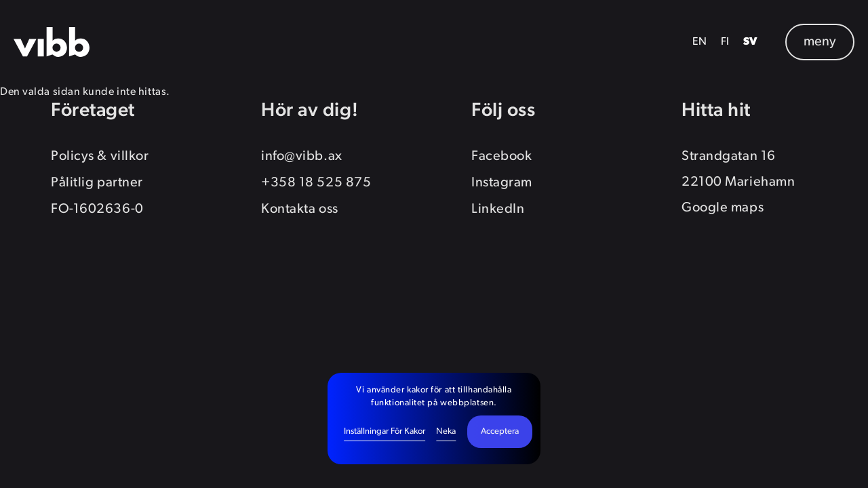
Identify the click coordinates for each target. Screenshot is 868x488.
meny (820, 42)
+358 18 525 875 (316, 183)
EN (700, 42)
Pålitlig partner (97, 183)
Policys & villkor (100, 157)
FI (725, 42)
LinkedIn (498, 209)
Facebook (501, 157)
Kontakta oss (300, 209)
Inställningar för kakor (384, 431)
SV (751, 42)
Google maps (723, 208)
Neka (446, 431)
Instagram (502, 183)
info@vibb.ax (302, 157)
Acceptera (500, 431)
